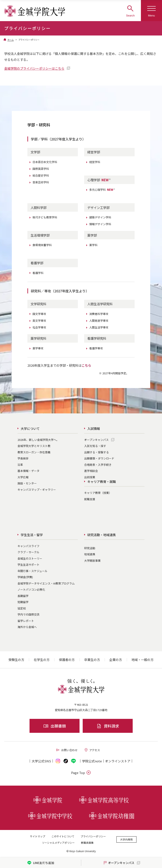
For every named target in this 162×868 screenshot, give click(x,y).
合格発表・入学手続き (98, 465)
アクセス (92, 750)
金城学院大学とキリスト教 (34, 446)
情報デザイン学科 (100, 224)
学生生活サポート (28, 565)
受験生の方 (16, 660)
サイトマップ (38, 836)
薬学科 (93, 245)
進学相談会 (91, 471)
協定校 (22, 608)
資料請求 (108, 726)
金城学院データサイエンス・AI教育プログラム (46, 583)
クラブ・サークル (28, 552)
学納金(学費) (25, 577)
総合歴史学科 (41, 175)
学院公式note (92, 761)
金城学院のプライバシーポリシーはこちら (34, 68)
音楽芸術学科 (41, 182)
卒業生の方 (92, 660)
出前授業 (90, 477)
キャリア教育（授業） (98, 493)
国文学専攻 (39, 314)
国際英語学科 (41, 169)
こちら (86, 365)
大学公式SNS (41, 761)
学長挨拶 (23, 458)
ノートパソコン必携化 (31, 589)
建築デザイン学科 (100, 217)
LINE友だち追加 (41, 863)
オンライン (118, 761)
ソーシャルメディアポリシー (58, 843)
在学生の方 (42, 660)
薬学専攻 (38, 348)
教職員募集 (87, 843)
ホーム (11, 40)
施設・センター (27, 483)
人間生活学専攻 (99, 327)
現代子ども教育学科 (45, 217)
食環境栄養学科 (42, 245)
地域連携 (90, 554)
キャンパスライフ (28, 546)
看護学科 (38, 273)
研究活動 (90, 548)
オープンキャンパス (96, 440)
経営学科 (95, 162)
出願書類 (55, 726)
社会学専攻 (39, 327)
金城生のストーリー (30, 558)
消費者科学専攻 (99, 314)
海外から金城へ (27, 627)
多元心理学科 (102, 190)
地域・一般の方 (142, 660)
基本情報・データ (28, 471)
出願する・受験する (97, 452)
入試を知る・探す (95, 446)
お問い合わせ (67, 750)
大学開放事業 (92, 561)
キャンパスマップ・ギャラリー (37, 490)
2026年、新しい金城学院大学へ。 (38, 440)
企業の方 (116, 660)
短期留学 (23, 602)
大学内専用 (126, 839)
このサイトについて (63, 836)
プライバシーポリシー (93, 836)
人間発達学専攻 (99, 321)
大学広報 (23, 477)
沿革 (20, 465)
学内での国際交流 (28, 614)
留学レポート (26, 621)
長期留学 (23, 596)
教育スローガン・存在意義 (34, 452)
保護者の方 (67, 660)
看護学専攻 (96, 348)
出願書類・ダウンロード (99, 458)
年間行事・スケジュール (32, 571)
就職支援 (90, 499)
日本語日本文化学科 (45, 162)
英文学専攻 (39, 321)
